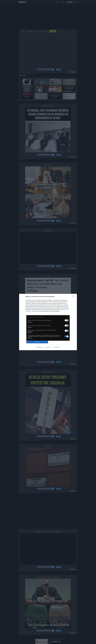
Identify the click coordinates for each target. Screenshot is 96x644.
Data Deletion (39, 347)
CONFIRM (37, 342)
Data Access (48, 347)
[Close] (74, 297)
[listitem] (48, 317)
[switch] (67, 320)
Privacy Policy (56, 347)
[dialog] (48, 322)
